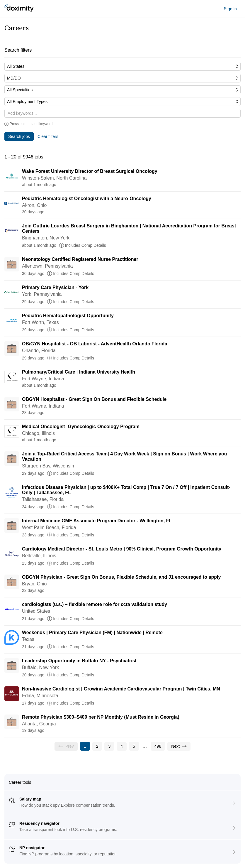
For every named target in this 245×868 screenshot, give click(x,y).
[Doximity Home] (19, 9)
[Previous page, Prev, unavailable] (66, 746)
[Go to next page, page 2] (179, 746)
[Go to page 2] (97, 746)
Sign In (230, 9)
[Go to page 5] (134, 746)
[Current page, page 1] (85, 746)
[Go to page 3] (109, 746)
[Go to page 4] (122, 746)
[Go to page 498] (158, 746)
